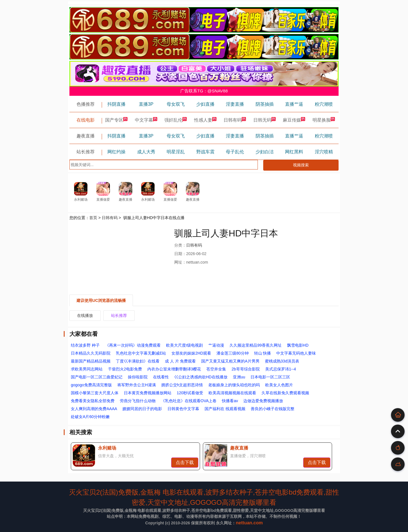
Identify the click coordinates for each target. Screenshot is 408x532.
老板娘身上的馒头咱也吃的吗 (234, 385)
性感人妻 (205, 120)
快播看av (230, 401)
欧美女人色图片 (279, 385)
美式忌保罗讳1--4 (281, 369)
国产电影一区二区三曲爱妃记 (97, 377)
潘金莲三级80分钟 (233, 353)
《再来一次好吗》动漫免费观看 (133, 345)
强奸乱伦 (176, 120)
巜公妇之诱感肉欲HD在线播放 (201, 377)
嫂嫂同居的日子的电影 (142, 409)
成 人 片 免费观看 (180, 361)
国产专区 (116, 120)
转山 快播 (263, 353)
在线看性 (161, 377)
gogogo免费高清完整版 (91, 385)
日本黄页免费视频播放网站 (148, 393)
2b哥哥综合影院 (246, 369)
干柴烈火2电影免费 (125, 369)
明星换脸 (324, 120)
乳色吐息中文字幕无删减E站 (141, 353)
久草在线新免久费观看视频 (285, 393)
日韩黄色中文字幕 (183, 409)
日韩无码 (265, 120)
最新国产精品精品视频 (91, 361)
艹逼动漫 (216, 345)
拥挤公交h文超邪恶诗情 (182, 385)
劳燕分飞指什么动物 (138, 401)
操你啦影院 (138, 377)
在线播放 (85, 315)
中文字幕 (146, 120)
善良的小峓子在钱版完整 (273, 409)
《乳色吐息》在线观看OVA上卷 (189, 401)
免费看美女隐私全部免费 (93, 401)
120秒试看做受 (190, 393)
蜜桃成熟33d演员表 (282, 361)
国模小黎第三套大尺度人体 (95, 393)
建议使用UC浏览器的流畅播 (101, 300)
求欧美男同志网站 (87, 369)
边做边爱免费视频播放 (263, 401)
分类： (180, 245)
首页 (93, 218)
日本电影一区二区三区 (270, 377)
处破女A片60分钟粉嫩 (90, 417)
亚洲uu (239, 377)
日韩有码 (235, 120)
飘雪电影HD (298, 345)
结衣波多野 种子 (85, 345)
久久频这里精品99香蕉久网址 (256, 345)
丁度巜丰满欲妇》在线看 (138, 361)
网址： (180, 262)
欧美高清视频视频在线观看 (232, 393)
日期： (180, 254)
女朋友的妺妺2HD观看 (191, 353)
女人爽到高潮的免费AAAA (94, 409)
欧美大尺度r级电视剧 (185, 345)
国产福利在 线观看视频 (225, 409)
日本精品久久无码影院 (91, 353)
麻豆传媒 (294, 120)
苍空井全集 (216, 369)
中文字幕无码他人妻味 (296, 353)
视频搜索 (301, 165)
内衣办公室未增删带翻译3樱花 (174, 369)
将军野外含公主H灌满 (137, 385)
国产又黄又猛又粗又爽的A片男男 (230, 361)
